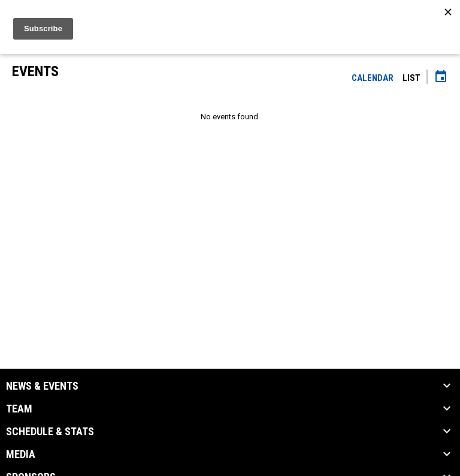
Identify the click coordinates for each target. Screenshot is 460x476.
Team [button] (19, 409)
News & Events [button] (42, 386)
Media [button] (21, 454)
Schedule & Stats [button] (50, 432)
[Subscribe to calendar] (441, 78)
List (411, 78)
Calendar (373, 78)
